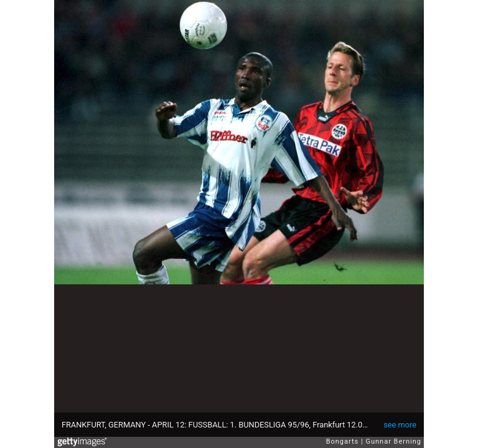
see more (400, 425)
